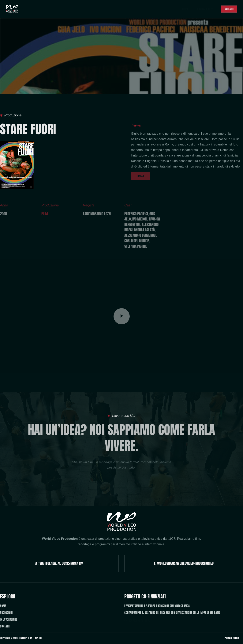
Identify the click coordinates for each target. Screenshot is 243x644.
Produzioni (201, 9)
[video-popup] (122, 316)
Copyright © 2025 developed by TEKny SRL (21, 638)
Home (181, 9)
